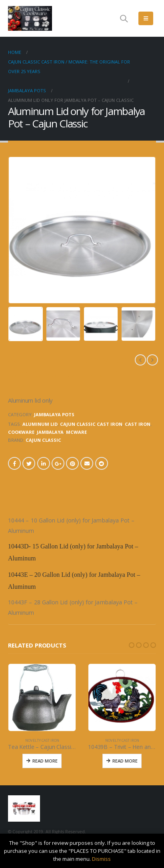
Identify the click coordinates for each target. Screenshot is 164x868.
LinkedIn (44, 463)
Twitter (29, 463)
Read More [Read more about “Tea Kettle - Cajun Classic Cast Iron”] (45, 761)
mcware (76, 432)
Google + (58, 463)
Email (87, 463)
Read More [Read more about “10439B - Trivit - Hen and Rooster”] (125, 761)
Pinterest (72, 463)
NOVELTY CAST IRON (42, 740)
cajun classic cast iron (91, 424)
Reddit (102, 463)
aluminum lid (40, 424)
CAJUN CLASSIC (43, 440)
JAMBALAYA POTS (54, 414)
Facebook (14, 463)
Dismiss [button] (101, 859)
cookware (21, 432)
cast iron (138, 424)
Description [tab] (39, 493)
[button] (124, 645)
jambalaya (50, 432)
